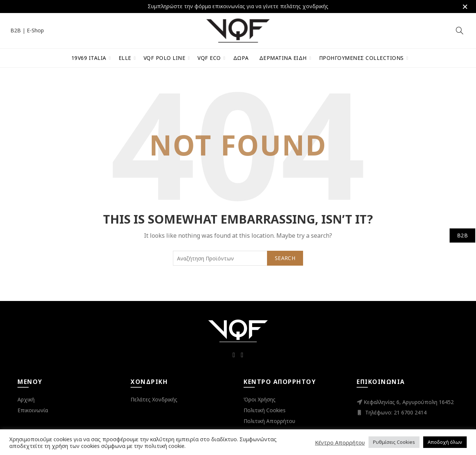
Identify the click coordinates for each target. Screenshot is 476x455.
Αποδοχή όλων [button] (445, 442)
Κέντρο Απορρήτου (340, 442)
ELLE (125, 57)
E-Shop (35, 30)
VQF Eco (209, 57)
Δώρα (241, 57)
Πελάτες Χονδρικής (154, 399)
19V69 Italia (89, 57)
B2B (16, 30)
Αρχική (26, 399)
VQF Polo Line (165, 57)
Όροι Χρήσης (260, 399)
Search (285, 257)
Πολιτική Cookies (265, 409)
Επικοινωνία (33, 409)
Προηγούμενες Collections (361, 57)
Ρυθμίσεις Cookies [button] (394, 442)
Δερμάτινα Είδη (283, 57)
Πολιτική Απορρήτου (269, 420)
